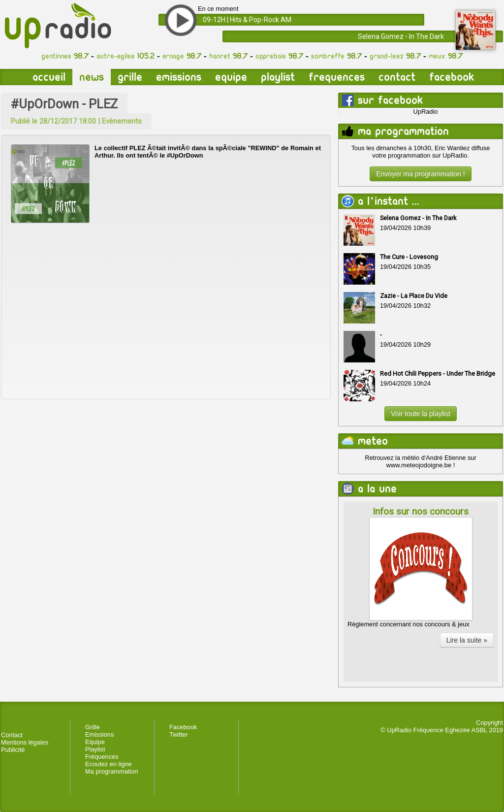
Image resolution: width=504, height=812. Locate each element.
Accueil (49, 77)
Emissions (179, 77)
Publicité (13, 750)
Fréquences (102, 757)
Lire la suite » (467, 640)
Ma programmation (111, 771)
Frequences (337, 77)
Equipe (231, 77)
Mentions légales (25, 742)
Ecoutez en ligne (109, 764)
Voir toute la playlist (421, 414)
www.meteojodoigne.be (419, 465)
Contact (397, 77)
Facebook (452, 77)
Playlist (278, 77)
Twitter (179, 734)
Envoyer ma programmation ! (421, 174)
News (92, 77)
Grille (130, 77)
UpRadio (426, 112)
